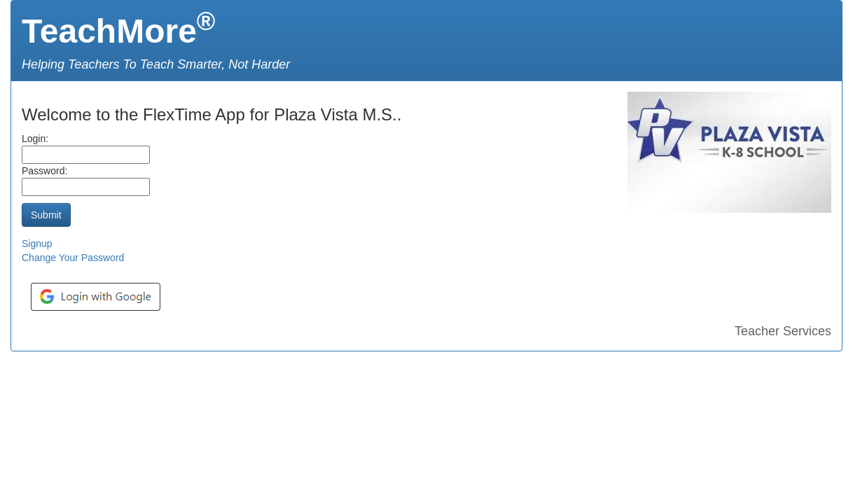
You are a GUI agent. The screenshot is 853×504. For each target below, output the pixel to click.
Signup (37, 244)
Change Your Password (73, 258)
